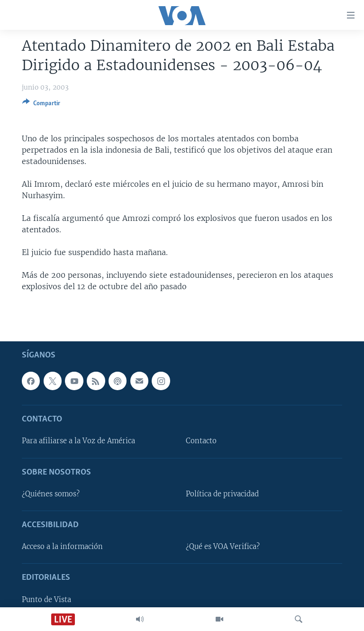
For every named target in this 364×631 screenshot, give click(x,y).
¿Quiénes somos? (51, 494)
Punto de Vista (46, 599)
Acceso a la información (62, 547)
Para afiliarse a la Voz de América (78, 441)
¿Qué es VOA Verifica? (223, 547)
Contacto (201, 441)
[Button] (41, 105)
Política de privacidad (222, 494)
